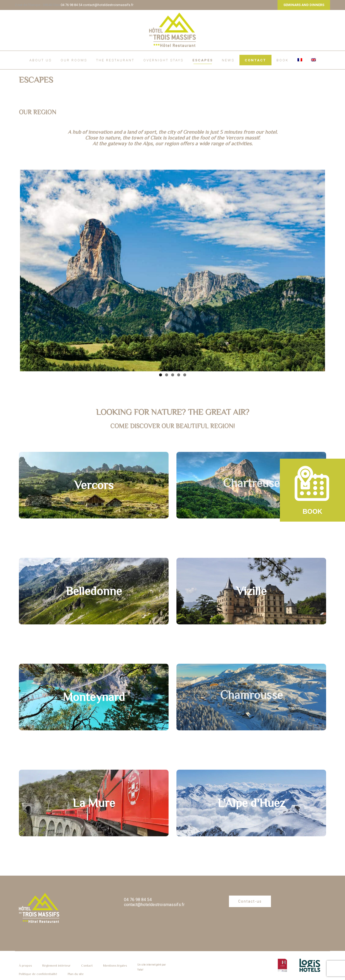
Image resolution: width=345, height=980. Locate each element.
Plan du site (76, 974)
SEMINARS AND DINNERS (304, 5)
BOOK (283, 60)
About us (41, 60)
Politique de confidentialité (38, 974)
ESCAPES (203, 60)
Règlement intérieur (56, 966)
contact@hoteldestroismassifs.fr (108, 5)
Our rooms (74, 60)
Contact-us (250, 901)
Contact (255, 60)
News (228, 60)
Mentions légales (115, 966)
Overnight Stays (163, 60)
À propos (25, 966)
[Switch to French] (300, 60)
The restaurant (115, 60)
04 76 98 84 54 (71, 5)
